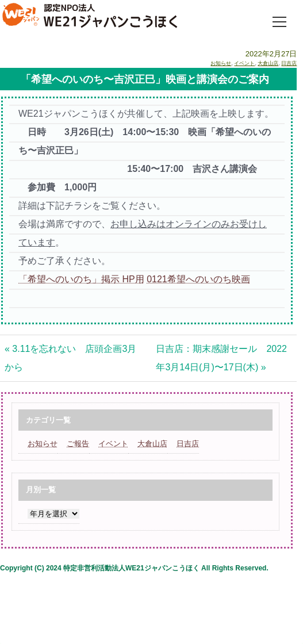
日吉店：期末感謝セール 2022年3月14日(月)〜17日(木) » (221, 358)
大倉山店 (268, 63)
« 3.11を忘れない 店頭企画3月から (70, 358)
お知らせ (221, 63)
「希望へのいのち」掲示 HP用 (81, 279)
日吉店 (289, 63)
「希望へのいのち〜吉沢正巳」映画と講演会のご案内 (145, 79)
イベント (244, 63)
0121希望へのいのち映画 (198, 279)
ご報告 (78, 444)
